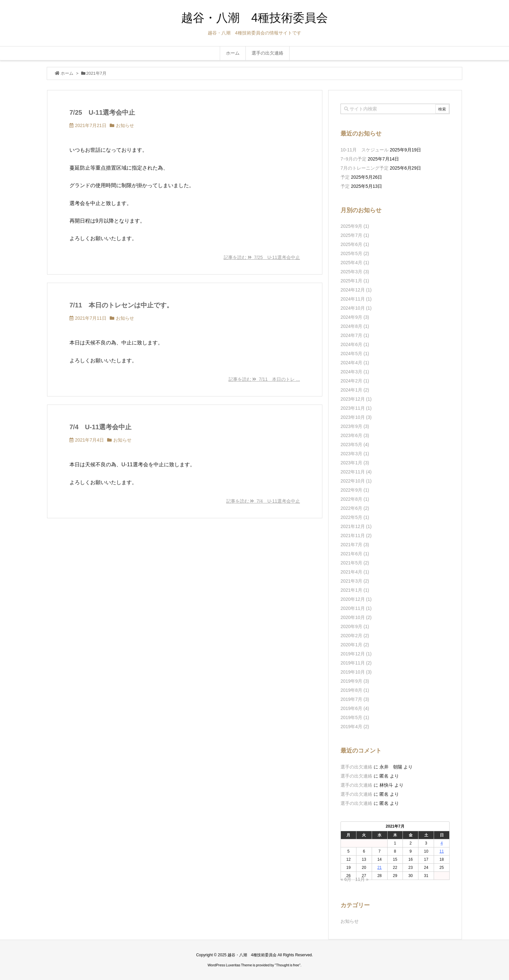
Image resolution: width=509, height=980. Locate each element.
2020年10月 (356, 617)
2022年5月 (355, 517)
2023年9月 (355, 426)
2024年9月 (355, 317)
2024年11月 (356, 299)
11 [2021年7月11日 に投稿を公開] (442, 851)
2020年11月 (356, 608)
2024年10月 (356, 308)
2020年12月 (356, 599)
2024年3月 (355, 372)
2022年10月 (356, 481)
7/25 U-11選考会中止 (102, 112)
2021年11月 (356, 535)
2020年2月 (355, 636)
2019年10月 (356, 672)
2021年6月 (355, 554)
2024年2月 (355, 381)
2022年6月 (355, 508)
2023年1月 (355, 463)
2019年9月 (355, 681)
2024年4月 (355, 363)
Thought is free (287, 965)
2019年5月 (355, 717)
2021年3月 (355, 581)
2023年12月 (356, 399)
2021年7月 (355, 545)
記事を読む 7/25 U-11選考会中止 (262, 257)
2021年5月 (355, 563)
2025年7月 (355, 235)
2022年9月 (355, 490)
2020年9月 (355, 626)
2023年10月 (356, 417)
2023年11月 (356, 408)
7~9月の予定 (354, 159)
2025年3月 (355, 272)
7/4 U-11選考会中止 (100, 427)
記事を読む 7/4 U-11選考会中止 (263, 501)
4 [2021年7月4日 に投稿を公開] (442, 843)
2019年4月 (355, 727)
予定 (345, 177)
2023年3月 (355, 454)
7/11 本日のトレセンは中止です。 (121, 305)
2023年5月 (355, 445)
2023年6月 (355, 435)
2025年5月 (355, 253)
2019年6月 (355, 708)
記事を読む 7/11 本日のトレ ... (264, 379)
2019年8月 (355, 690)
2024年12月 (356, 290)
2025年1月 (355, 281)
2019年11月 (356, 663)
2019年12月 (356, 654)
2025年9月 (355, 226)
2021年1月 (355, 590)
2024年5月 (355, 354)
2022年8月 (355, 499)
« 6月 (346, 879)
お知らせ (125, 125)
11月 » (362, 879)
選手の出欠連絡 (356, 767)
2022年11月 (356, 472)
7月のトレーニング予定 (365, 168)
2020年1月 (355, 645)
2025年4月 (355, 263)
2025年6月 (355, 244)
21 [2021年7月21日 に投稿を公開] (379, 868)
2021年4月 (355, 572)
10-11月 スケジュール (365, 150)
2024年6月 (355, 344)
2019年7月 (355, 699)
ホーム (67, 73)
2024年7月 (355, 335)
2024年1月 (355, 390)
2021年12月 (356, 526)
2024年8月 (355, 326)
